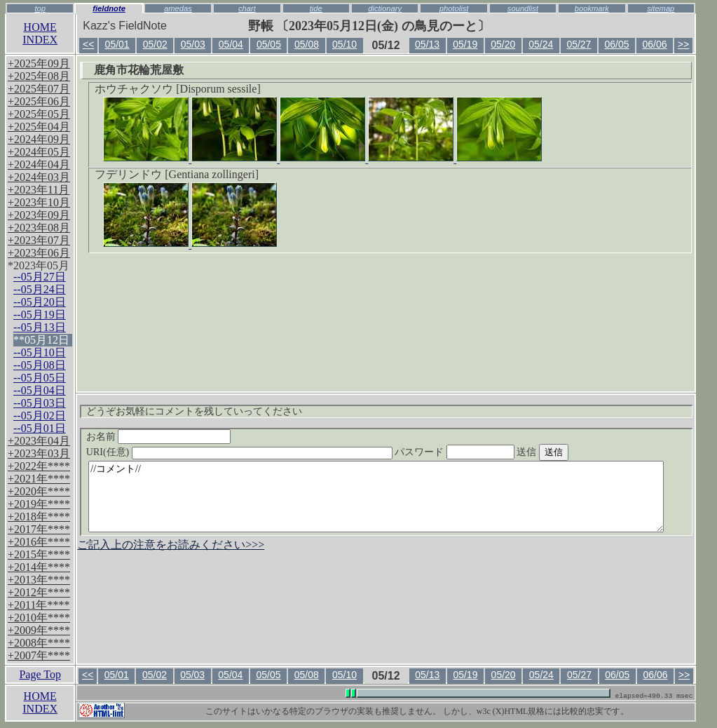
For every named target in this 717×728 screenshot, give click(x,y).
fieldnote (109, 8)
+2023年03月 (39, 453)
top (40, 8)
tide (316, 8)
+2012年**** (39, 592)
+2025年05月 (39, 114)
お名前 (159, 437)
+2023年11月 (39, 190)
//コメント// (376, 497)
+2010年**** (39, 618)
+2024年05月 (39, 152)
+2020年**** (39, 491)
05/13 (427, 44)
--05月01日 (40, 428)
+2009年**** (39, 630)
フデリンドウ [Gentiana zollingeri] (177, 174)
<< (88, 44)
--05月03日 (40, 403)
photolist (454, 8)
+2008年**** (39, 643)
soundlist (523, 8)
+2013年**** (39, 580)
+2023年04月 (39, 441)
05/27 (579, 44)
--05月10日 (40, 352)
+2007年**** (39, 655)
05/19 (465, 44)
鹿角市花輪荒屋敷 (139, 70)
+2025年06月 (39, 101)
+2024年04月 (39, 164)
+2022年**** (39, 466)
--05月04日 (40, 390)
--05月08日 (40, 365)
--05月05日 (40, 378)
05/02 (155, 44)
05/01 (117, 44)
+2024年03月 (39, 177)
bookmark (592, 8)
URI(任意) (253, 452)
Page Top (40, 674)
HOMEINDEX (40, 33)
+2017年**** (39, 529)
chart (247, 8)
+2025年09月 (39, 63)
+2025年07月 (39, 89)
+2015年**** (39, 554)
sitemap (661, 8)
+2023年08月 (39, 228)
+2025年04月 (39, 127)
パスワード (482, 452)
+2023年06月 (39, 253)
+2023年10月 (39, 202)
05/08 (307, 44)
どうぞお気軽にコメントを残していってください (194, 411)
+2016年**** (39, 542)
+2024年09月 (39, 139)
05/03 (193, 44)
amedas (178, 8)
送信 (568, 452)
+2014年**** (39, 567)
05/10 (344, 44)
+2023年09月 (39, 215)
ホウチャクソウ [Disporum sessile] (177, 89)
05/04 (231, 44)
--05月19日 (40, 315)
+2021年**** (39, 479)
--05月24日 (40, 289)
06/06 (655, 44)
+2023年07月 (39, 240)
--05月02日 (40, 416)
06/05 (616, 44)
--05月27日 (40, 277)
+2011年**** (39, 605)
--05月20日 (40, 302)
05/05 (269, 44)
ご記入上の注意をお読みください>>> (171, 545)
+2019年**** (39, 504)
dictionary (385, 8)
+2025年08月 (39, 76)
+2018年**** (39, 517)
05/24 (541, 44)
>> (683, 44)
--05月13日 (40, 327)
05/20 (503, 44)
